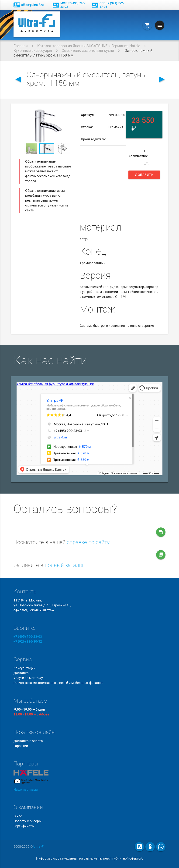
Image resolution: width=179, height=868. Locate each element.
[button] (71, 113)
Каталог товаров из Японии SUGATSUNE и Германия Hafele (89, 46)
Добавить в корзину (144, 176)
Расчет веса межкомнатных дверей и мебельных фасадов (58, 683)
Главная (21, 46)
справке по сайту (88, 542)
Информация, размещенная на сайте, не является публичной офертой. (89, 858)
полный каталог (65, 565)
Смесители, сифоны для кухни (88, 51)
